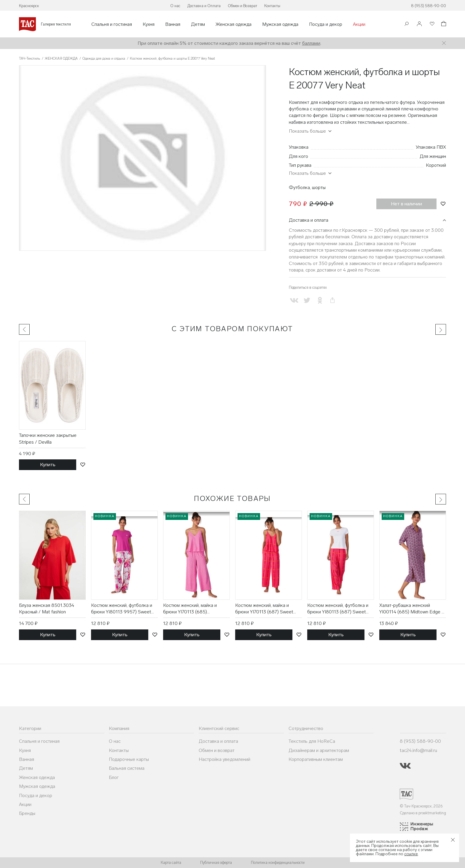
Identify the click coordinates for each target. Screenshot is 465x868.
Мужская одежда (280, 24)
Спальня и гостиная (112, 24)
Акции (359, 24)
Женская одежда (234, 24)
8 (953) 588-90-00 (429, 6)
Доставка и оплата (309, 220)
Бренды (27, 813)
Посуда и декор (326, 24)
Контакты (272, 6)
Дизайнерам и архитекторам (319, 750)
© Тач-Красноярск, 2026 (421, 806)
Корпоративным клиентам (316, 759)
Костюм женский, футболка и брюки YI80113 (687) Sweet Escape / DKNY (338, 609)
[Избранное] (431, 24)
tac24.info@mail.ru (418, 750)
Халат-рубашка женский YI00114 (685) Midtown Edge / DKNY (411, 609)
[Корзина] (443, 24)
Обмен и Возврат (242, 6)
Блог (114, 777)
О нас (175, 6)
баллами (311, 43)
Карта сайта (171, 863)
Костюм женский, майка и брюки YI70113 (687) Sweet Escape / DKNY (264, 609)
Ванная (173, 24)
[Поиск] (407, 24)
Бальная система (127, 768)
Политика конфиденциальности (278, 863)
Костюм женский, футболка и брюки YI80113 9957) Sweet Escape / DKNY (122, 609)
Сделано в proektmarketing (423, 813)
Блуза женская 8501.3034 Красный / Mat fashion (47, 608)
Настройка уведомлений (224, 759)
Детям (198, 24)
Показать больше (307, 131)
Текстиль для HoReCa (312, 741)
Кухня (149, 24)
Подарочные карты (129, 759)
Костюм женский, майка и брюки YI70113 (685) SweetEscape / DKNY (190, 609)
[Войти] (419, 24)
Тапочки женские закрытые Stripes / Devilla (48, 438)
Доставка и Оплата (204, 6)
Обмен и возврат (217, 750)
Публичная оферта (216, 863)
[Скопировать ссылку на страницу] (333, 300)
